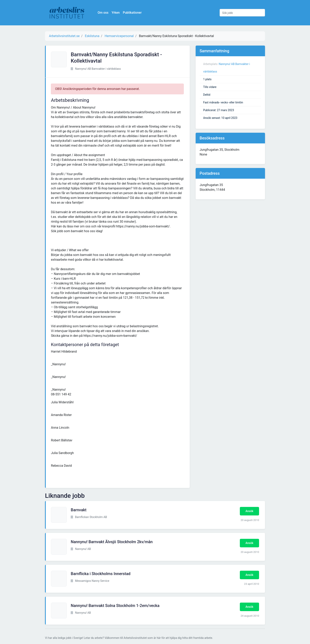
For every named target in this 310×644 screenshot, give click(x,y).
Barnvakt (79, 510)
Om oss (103, 13)
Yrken (116, 13)
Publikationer (133, 13)
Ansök (249, 511)
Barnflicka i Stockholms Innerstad (101, 574)
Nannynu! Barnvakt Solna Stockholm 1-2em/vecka (115, 606)
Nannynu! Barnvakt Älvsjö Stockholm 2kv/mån (112, 542)
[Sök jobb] (242, 13)
